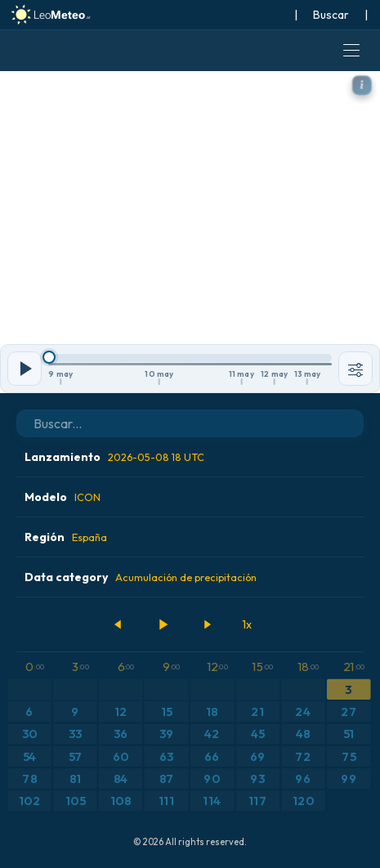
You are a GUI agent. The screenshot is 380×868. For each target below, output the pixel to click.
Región (66, 537)
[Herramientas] (355, 369)
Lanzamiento (114, 457)
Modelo (63, 497)
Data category (141, 577)
